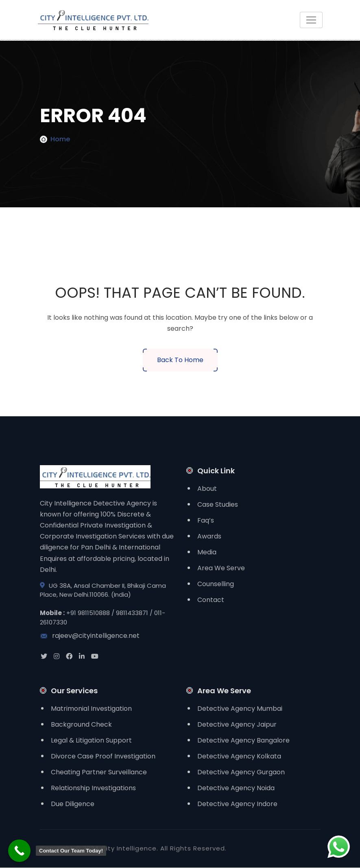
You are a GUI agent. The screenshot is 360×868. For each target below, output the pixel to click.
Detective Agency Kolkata (239, 757)
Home (60, 139)
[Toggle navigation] (311, 20)
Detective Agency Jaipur (237, 725)
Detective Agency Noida (236, 788)
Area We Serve (221, 568)
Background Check (81, 725)
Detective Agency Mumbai (240, 709)
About (207, 489)
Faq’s (206, 520)
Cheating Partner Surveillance (99, 772)
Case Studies (218, 504)
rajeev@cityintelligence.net (90, 636)
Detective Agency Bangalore (243, 741)
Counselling (216, 584)
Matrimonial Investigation (91, 709)
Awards (209, 536)
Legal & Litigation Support (91, 741)
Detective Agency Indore (237, 804)
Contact (211, 600)
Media (207, 552)
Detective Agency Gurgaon (241, 772)
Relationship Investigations (93, 788)
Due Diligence (73, 804)
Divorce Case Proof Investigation (103, 757)
